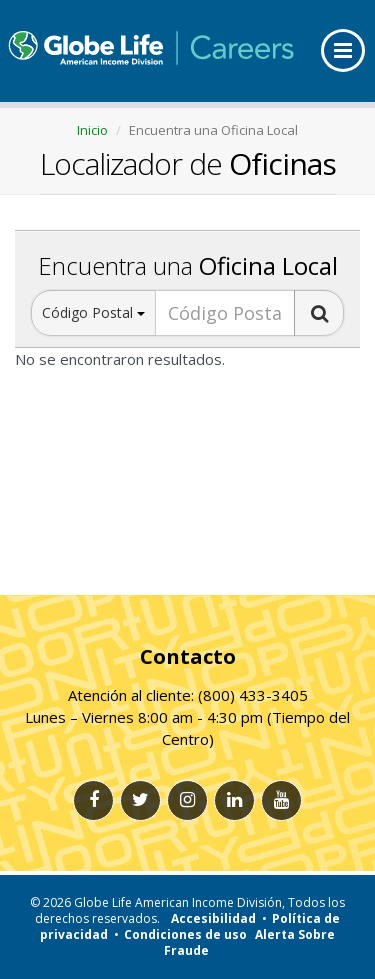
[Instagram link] (187, 800)
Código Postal (93, 312)
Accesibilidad (213, 918)
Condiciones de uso (185, 934)
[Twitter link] (140, 800)
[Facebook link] (93, 800)
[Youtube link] (281, 800)
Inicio (92, 130)
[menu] (343, 50)
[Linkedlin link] (234, 800)
